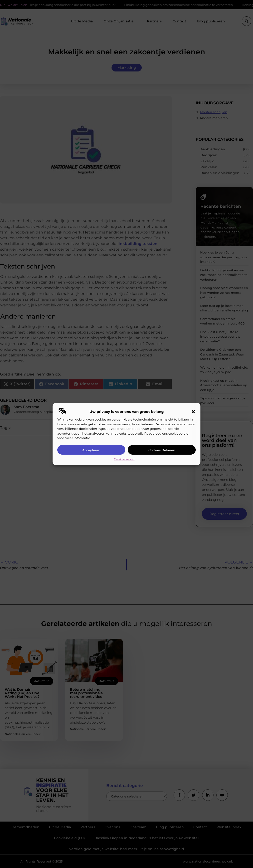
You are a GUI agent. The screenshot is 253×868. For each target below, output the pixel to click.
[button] (193, 412)
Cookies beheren (162, 450)
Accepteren (91, 450)
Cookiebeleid (124, 459)
